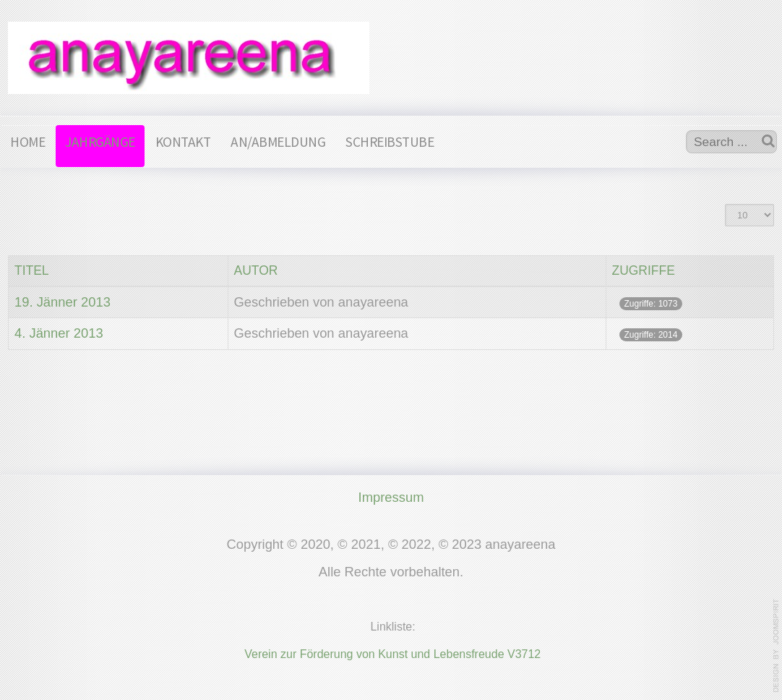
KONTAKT (183, 142)
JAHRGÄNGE (100, 142)
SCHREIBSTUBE (390, 142)
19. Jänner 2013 (63, 302)
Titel (32, 270)
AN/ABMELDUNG (278, 142)
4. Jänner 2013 (59, 333)
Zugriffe (644, 270)
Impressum (391, 496)
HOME (27, 142)
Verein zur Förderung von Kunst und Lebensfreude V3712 (392, 653)
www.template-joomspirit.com (776, 646)
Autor (256, 270)
